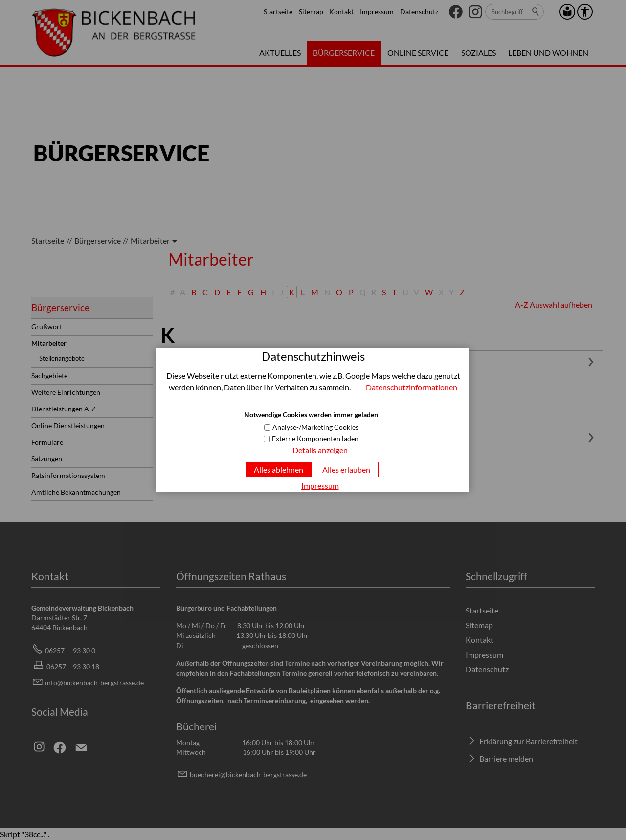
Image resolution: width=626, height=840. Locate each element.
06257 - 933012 (209, 469)
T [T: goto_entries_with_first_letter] (394, 292)
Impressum (377, 11)
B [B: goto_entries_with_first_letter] (194, 292)
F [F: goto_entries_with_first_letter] (239, 292)
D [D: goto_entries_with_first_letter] (217, 292)
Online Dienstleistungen (68, 425)
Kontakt (341, 11)
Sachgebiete (49, 375)
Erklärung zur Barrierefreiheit (528, 741)
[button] (456, 12)
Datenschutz (419, 11)
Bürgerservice (344, 53)
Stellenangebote (62, 358)
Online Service (418, 53)
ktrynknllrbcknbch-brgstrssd (257, 405)
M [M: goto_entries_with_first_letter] (315, 292)
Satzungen (47, 459)
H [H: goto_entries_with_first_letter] (263, 292)
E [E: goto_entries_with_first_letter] (229, 292)
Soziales (479, 53)
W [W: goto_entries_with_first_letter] (429, 292)
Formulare (47, 442)
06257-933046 (208, 393)
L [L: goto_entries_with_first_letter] (303, 292)
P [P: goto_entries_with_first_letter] (351, 292)
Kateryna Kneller (198, 359)
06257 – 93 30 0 (70, 650)
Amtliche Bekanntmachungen (76, 492)
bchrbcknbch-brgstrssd (248, 775)
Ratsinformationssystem (68, 475)
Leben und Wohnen (548, 53)
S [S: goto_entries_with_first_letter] (384, 292)
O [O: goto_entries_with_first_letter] (339, 292)
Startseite (278, 11)
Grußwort (47, 327)
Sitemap (311, 11)
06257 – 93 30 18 (73, 667)
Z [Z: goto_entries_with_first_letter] (462, 292)
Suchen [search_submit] (536, 12)
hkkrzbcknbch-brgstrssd (247, 481)
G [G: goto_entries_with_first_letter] (251, 292)
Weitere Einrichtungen (66, 392)
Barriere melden (506, 759)
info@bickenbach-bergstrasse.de (94, 683)
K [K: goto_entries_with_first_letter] (292, 292)
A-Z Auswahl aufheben (554, 305)
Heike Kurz (188, 435)
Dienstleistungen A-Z (64, 409)
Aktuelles (280, 53)
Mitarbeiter (49, 343)
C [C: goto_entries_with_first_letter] (205, 292)
